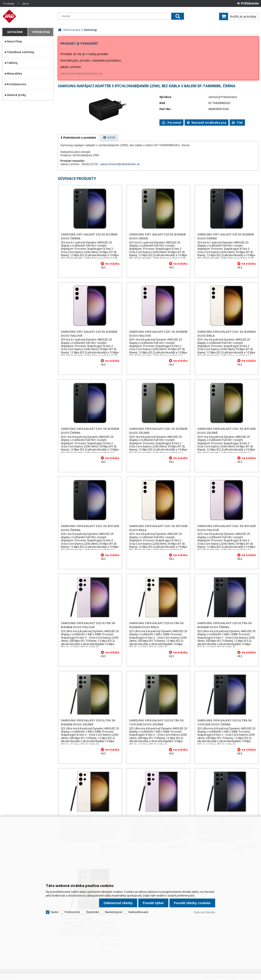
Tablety (12, 63)
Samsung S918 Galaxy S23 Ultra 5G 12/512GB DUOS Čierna (225, 722)
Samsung (90, 30)
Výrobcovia (41, 32)
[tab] (79, 138)
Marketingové (114, 912)
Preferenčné (72, 912)
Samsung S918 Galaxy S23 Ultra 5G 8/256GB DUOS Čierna (225, 625)
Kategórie (15, 32)
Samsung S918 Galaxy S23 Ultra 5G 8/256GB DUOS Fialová (88, 625)
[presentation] (79, 138)
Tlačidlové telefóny (21, 52)
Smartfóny (14, 41)
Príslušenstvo (17, 84)
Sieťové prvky (16, 95)
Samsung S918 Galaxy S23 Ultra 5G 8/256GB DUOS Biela (156, 625)
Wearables (15, 74)
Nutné (55, 912)
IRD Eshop (28, 16)
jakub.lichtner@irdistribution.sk (81, 73)
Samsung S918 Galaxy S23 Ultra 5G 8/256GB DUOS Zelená (88, 722)
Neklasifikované (138, 912)
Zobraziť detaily (204, 912)
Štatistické (93, 912)
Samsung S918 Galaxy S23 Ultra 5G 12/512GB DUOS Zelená (156, 722)
